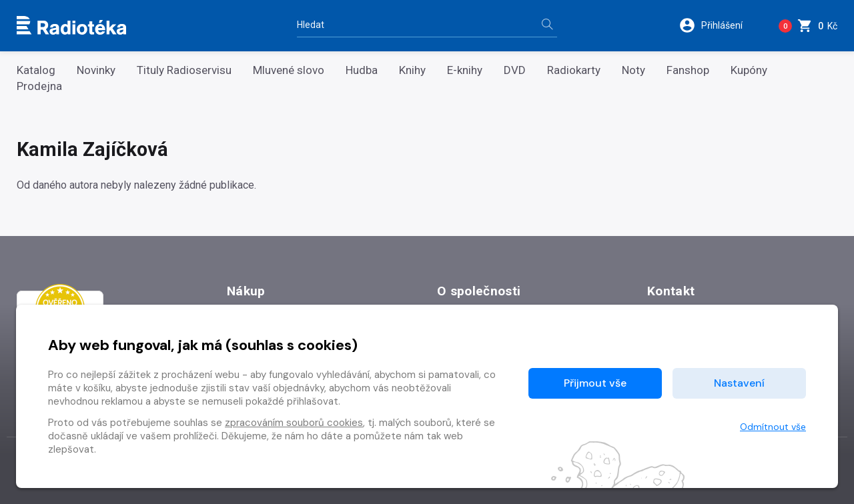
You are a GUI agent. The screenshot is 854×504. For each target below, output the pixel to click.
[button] (720, 25)
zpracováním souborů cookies (294, 423)
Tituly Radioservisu (184, 70)
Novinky (96, 70)
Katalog (36, 70)
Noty (633, 70)
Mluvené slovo (289, 70)
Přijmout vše (595, 383)
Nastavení (739, 383)
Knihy (412, 70)
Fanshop (688, 70)
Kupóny (749, 70)
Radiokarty (574, 70)
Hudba (362, 70)
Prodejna (39, 86)
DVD (515, 70)
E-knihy (465, 70)
